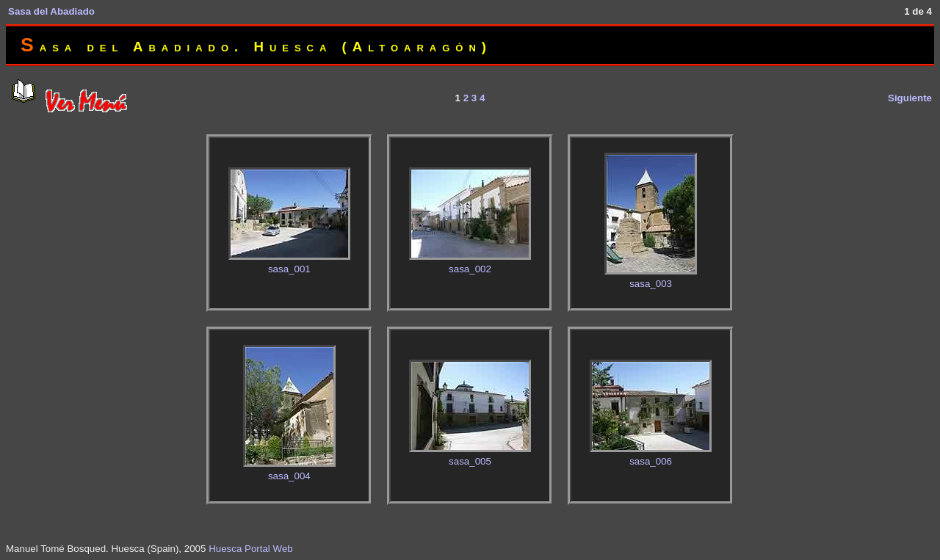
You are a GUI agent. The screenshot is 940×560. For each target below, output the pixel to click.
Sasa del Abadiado (51, 11)
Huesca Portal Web (251, 549)
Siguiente (910, 98)
